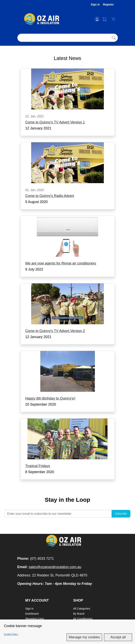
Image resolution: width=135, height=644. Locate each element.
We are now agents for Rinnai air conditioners (61, 263)
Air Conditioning (83, 619)
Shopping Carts (35, 619)
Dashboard (32, 614)
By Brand (79, 614)
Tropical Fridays (38, 466)
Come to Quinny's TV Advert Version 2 (55, 331)
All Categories (82, 609)
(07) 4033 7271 (42, 559)
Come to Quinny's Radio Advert (50, 196)
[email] (58, 514)
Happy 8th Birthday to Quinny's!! (50, 398)
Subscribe (121, 514)
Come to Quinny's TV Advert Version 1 (55, 122)
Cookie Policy (11, 634)
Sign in (30, 609)
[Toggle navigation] (112, 19)
